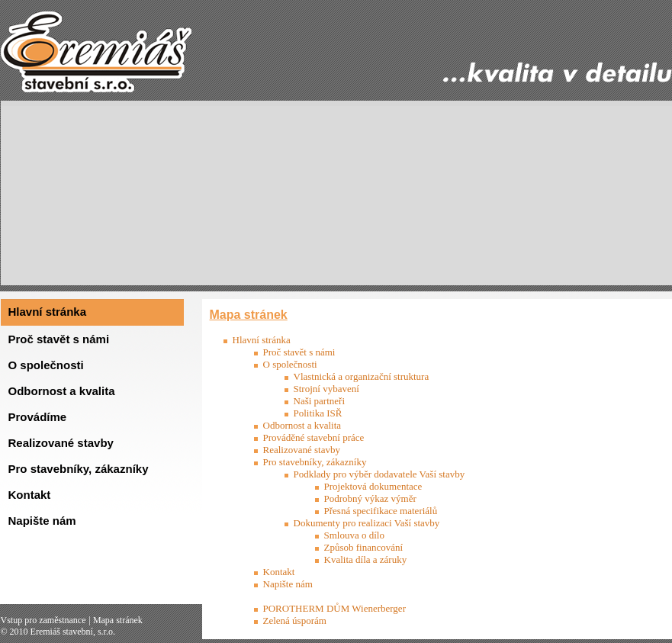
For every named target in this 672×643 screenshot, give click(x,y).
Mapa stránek (118, 620)
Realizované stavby (61, 443)
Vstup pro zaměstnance (43, 620)
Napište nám (42, 521)
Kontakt (30, 495)
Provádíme (38, 417)
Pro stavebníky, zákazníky (79, 469)
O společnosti (46, 365)
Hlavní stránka (48, 312)
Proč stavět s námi (59, 339)
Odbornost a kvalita (62, 391)
